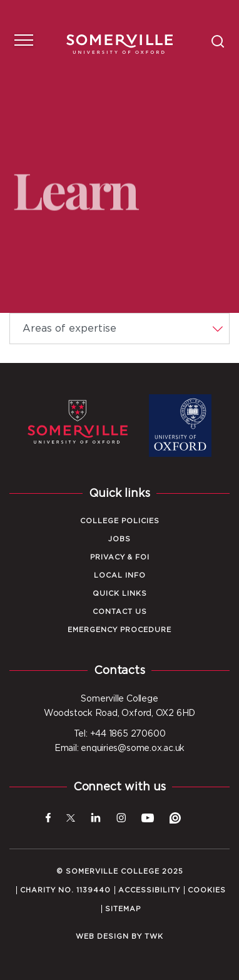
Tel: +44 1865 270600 (120, 734)
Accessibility (149, 890)
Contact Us (120, 612)
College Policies (120, 521)
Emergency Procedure (119, 630)
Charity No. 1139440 (65, 890)
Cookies (207, 890)
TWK (154, 937)
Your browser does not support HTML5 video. (119, 156)
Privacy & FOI (120, 557)
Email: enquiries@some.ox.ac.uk (119, 748)
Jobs (119, 539)
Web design (102, 937)
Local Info (120, 575)
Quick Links (120, 594)
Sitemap (123, 909)
